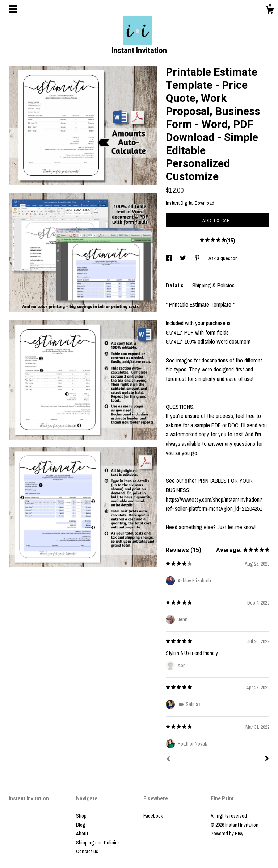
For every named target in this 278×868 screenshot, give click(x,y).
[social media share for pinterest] (198, 258)
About (82, 834)
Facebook (153, 816)
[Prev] (168, 760)
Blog (81, 825)
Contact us (87, 851)
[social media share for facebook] (169, 258)
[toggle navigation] (13, 9)
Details (175, 285)
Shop (81, 816)
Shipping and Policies (98, 843)
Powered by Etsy (227, 834)
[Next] (267, 759)
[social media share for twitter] (184, 258)
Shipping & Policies (213, 285)
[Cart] (270, 11)
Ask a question (223, 258)
